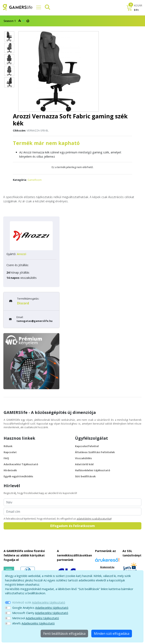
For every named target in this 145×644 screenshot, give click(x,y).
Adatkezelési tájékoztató (49, 602)
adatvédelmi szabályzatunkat (94, 519)
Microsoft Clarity (40, 613)
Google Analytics (40, 608)
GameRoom (35, 180)
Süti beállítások (85, 476)
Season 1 (16, 21)
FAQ (6, 458)
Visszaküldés (83, 458)
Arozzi (22, 254)
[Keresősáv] (46, 7)
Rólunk (8, 446)
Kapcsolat (10, 452)
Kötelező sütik (39, 602)
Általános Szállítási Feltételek (95, 452)
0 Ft (136, 10)
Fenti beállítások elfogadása (64, 634)
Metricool (36, 618)
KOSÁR (138, 5)
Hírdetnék (10, 470)
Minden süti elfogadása (112, 634)
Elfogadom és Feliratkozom (73, 526)
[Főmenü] (37, 7)
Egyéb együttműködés (18, 476)
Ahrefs (33, 623)
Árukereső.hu (107, 567)
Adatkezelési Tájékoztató (21, 464)
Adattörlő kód (84, 464)
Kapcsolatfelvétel (87, 446)
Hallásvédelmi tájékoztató (93, 470)
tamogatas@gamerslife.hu (34, 321)
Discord (23, 303)
